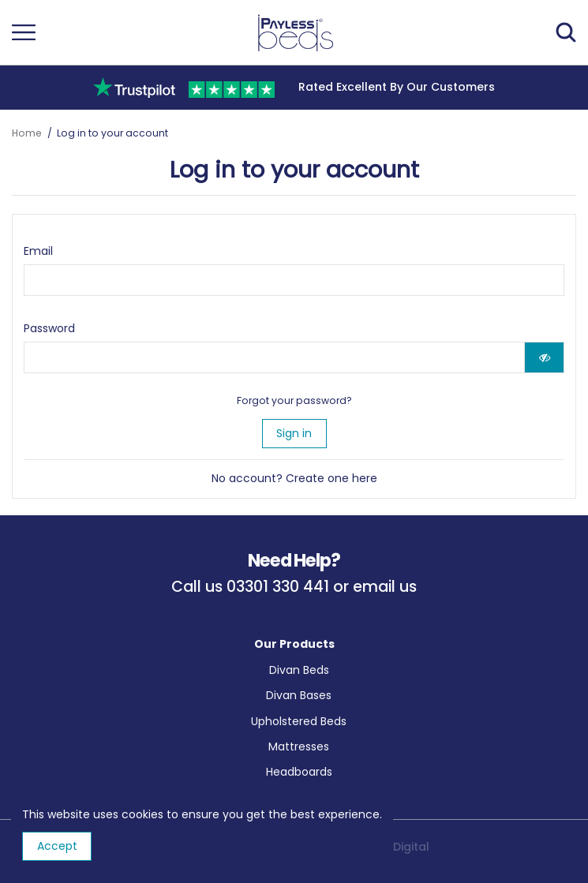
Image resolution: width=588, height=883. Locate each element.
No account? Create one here (294, 478)
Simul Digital (395, 847)
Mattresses (299, 746)
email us (385, 587)
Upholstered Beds (299, 721)
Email (38, 251)
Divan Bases (299, 695)
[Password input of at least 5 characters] (274, 357)
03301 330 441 (278, 587)
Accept (57, 846)
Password (49, 328)
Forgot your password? (294, 400)
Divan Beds (299, 670)
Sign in (294, 433)
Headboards (299, 772)
